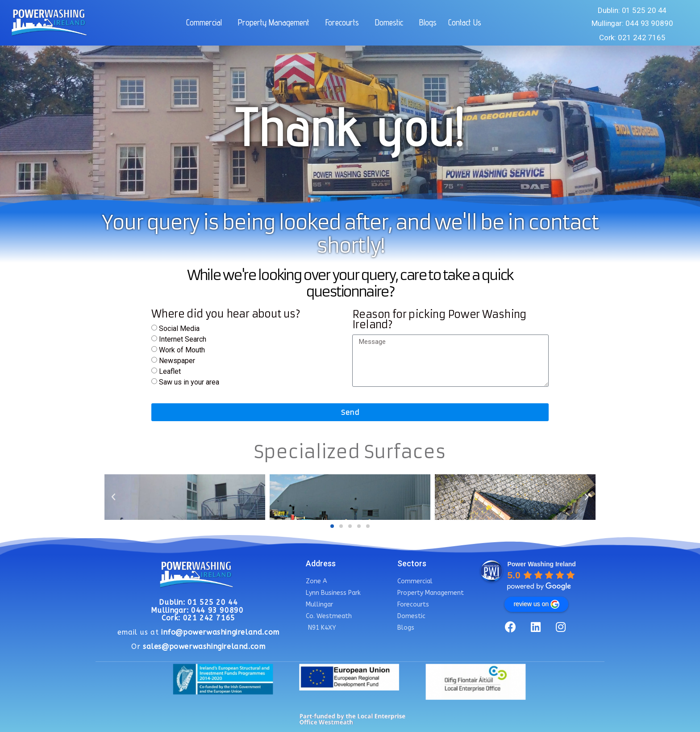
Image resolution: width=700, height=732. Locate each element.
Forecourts (344, 22)
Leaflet (170, 371)
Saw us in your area (189, 382)
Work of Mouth (182, 350)
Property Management (276, 22)
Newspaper (177, 361)
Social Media (179, 328)
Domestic (391, 22)
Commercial (206, 22)
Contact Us (465, 22)
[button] (332, 526)
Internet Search (183, 339)
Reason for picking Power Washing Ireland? (439, 320)
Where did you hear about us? (226, 315)
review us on (536, 604)
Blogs (428, 22)
